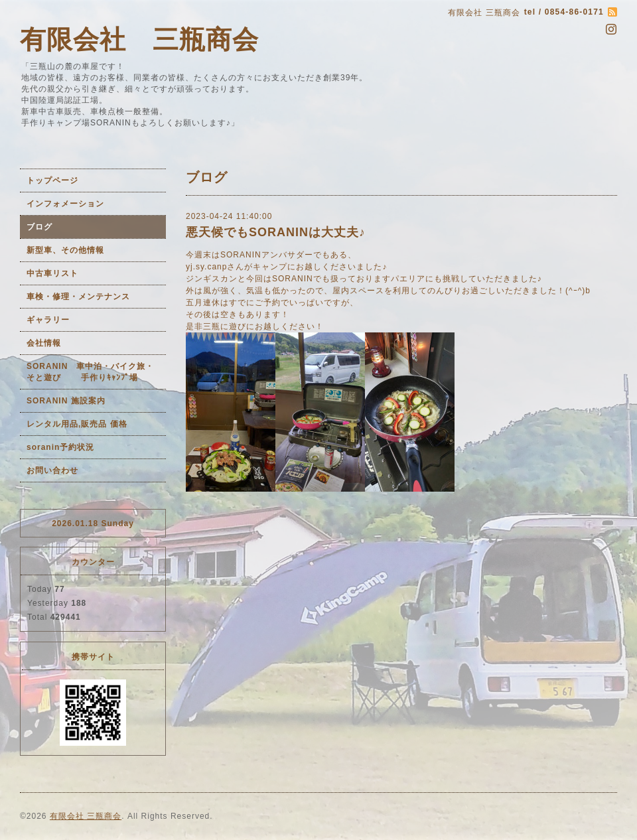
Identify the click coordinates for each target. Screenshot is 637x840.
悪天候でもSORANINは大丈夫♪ (276, 232)
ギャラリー (48, 320)
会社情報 (44, 343)
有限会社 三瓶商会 (139, 39)
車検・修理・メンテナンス (78, 297)
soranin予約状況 (60, 447)
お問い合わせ (52, 470)
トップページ (52, 180)
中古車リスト (52, 273)
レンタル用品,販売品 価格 (77, 424)
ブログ (39, 227)
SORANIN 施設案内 (66, 401)
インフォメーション (65, 204)
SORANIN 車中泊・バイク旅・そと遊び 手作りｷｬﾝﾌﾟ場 (90, 372)
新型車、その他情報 (65, 250)
